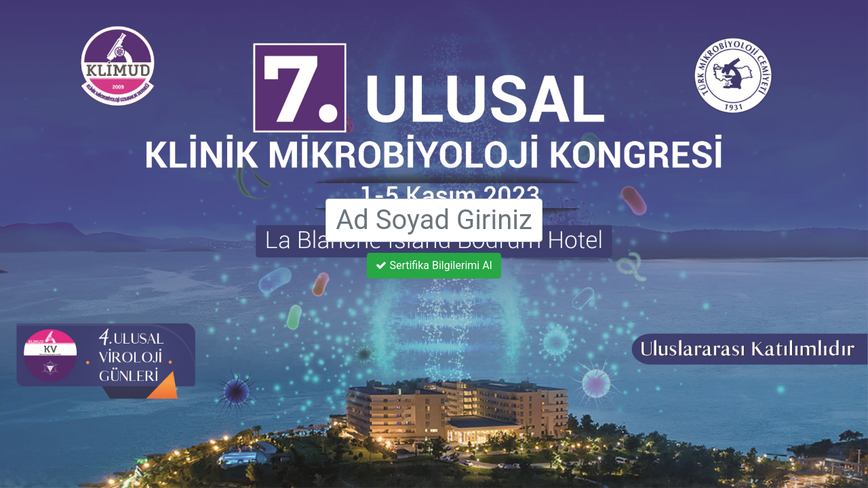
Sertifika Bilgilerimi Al (434, 265)
